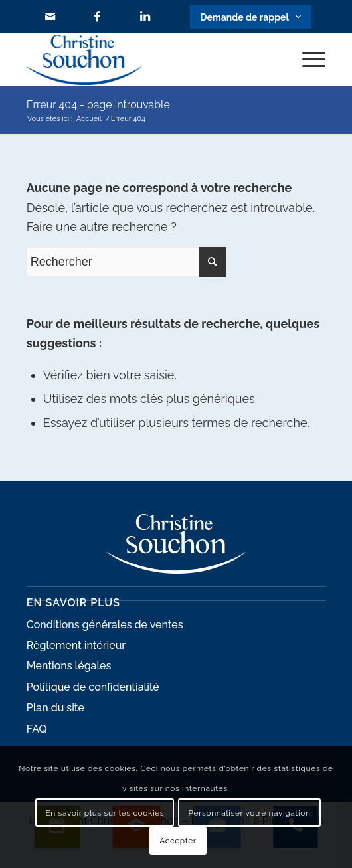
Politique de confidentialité (93, 687)
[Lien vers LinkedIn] (145, 17)
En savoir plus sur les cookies (105, 813)
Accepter (178, 841)
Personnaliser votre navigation (250, 813)
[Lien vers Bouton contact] (250, 17)
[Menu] (307, 60)
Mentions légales (69, 666)
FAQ (37, 729)
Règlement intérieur (76, 645)
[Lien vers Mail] (50, 17)
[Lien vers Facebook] (98, 17)
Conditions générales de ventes (105, 625)
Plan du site (55, 708)
